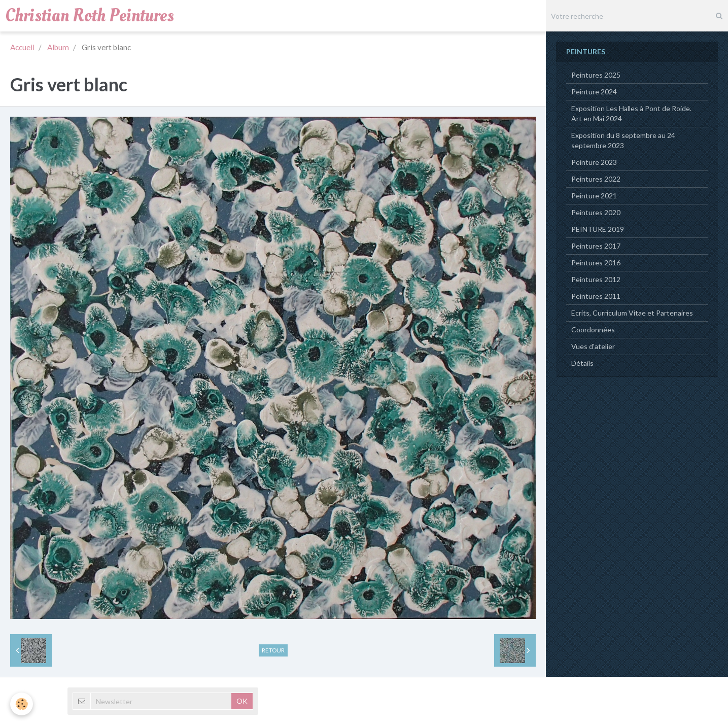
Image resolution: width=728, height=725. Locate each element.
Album (58, 47)
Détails (582, 363)
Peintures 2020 (596, 212)
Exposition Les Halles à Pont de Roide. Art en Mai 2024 (631, 113)
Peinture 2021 (594, 196)
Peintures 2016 (596, 263)
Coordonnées (593, 330)
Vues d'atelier (593, 346)
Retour (273, 650)
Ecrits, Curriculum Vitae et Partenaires (632, 313)
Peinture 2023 (594, 162)
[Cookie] (22, 704)
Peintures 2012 (596, 279)
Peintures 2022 (596, 179)
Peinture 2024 (594, 92)
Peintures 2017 (596, 246)
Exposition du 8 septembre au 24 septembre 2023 (623, 140)
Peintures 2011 (596, 296)
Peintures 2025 (596, 75)
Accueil (22, 47)
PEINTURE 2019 (598, 229)
